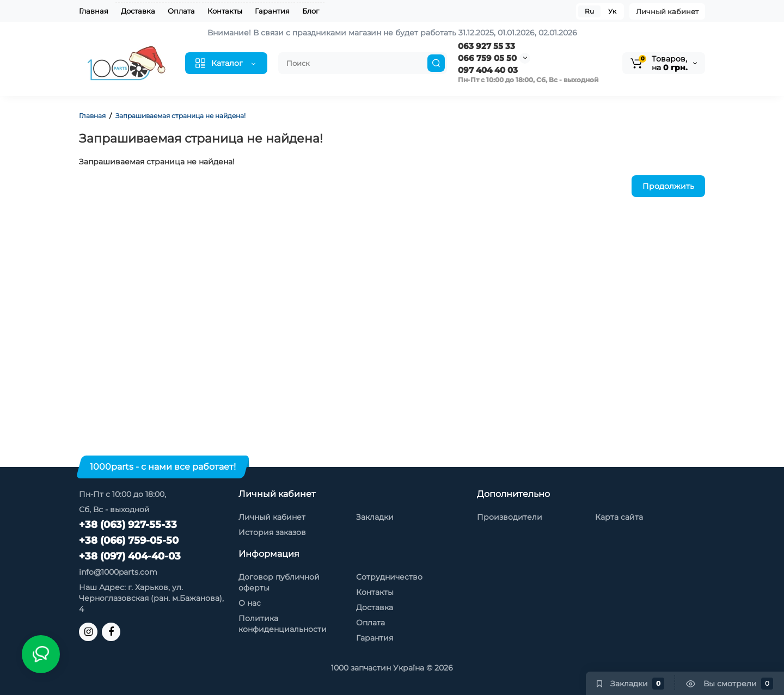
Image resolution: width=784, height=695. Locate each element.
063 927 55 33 (486, 46)
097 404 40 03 (488, 70)
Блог (311, 11)
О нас (250, 603)
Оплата (181, 11)
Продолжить (668, 186)
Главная (94, 11)
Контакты (225, 11)
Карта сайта (619, 517)
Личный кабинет (667, 11)
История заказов (272, 532)
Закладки (375, 517)
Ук (612, 11)
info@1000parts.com (118, 572)
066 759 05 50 (487, 58)
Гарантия (272, 11)
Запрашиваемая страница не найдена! (180, 116)
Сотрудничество (389, 577)
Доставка (138, 11)
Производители (510, 517)
